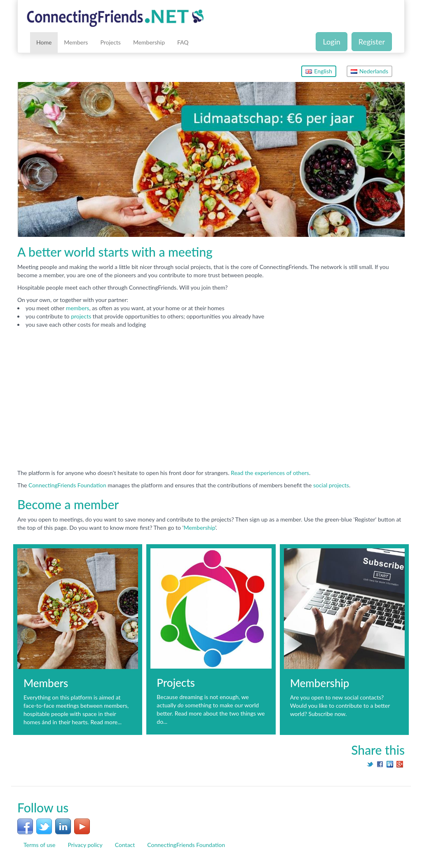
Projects (110, 42)
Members (76, 42)
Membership (149, 42)
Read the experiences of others (270, 473)
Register (372, 42)
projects (82, 316)
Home (44, 42)
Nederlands (369, 71)
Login (331, 42)
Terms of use (39, 845)
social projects (331, 485)
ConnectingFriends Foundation (67, 485)
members (78, 308)
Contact (125, 845)
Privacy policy (85, 845)
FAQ (183, 42)
